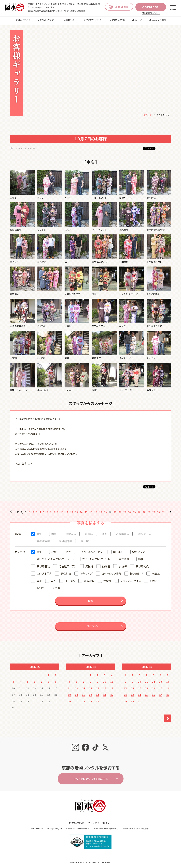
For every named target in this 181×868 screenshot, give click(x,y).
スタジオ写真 (44, 571)
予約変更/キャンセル (151, 13)
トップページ (146, 112)
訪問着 (106, 564)
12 (72, 510)
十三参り (70, 578)
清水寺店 (71, 532)
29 (154, 510)
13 (76, 510)
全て (39, 532)
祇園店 (89, 532)
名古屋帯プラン (68, 564)
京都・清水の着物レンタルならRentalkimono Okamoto (91, 860)
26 (139, 510)
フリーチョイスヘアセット (96, 557)
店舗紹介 (69, 20)
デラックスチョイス (131, 578)
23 (125, 510)
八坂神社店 (123, 532)
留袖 (39, 578)
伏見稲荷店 (65, 539)
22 (120, 510)
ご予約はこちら (151, 7)
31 (163, 510)
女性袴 (123, 564)
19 (105, 510)
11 (67, 510)
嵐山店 (85, 539)
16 (91, 510)
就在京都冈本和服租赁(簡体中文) (78, 826)
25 (134, 510)
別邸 (104, 532)
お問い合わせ (77, 821)
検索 (91, 598)
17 (96, 510)
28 (149, 510)
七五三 (156, 571)
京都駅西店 (43, 539)
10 (62, 510)
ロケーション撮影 (111, 571)
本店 (54, 532)
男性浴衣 (66, 571)
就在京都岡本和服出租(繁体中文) (106, 826)
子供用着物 (43, 564)
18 (101, 510)
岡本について (23, 20)
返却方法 (137, 20)
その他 (56, 586)
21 (115, 510)
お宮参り (155, 578)
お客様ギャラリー (94, 20)
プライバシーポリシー (100, 821)
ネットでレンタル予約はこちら (91, 776)
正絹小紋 (89, 578)
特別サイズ (86, 571)
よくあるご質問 (157, 20)
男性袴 (89, 564)
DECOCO (118, 549)
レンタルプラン (45, 20)
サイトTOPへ (91, 624)
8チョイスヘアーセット (92, 549)
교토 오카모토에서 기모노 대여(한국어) (136, 826)
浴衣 (68, 549)
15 (86, 510)
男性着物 (124, 557)
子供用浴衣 (142, 564)
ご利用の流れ (118, 20)
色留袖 (107, 578)
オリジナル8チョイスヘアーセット (55, 557)
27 (144, 510)
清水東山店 (145, 532)
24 (129, 510)
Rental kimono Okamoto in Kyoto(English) (47, 826)
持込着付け (137, 571)
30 (158, 510)
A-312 (40, 586)
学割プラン (138, 549)
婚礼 (54, 578)
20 (76, 692)
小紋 (54, 549)
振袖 (141, 557)
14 (81, 510)
